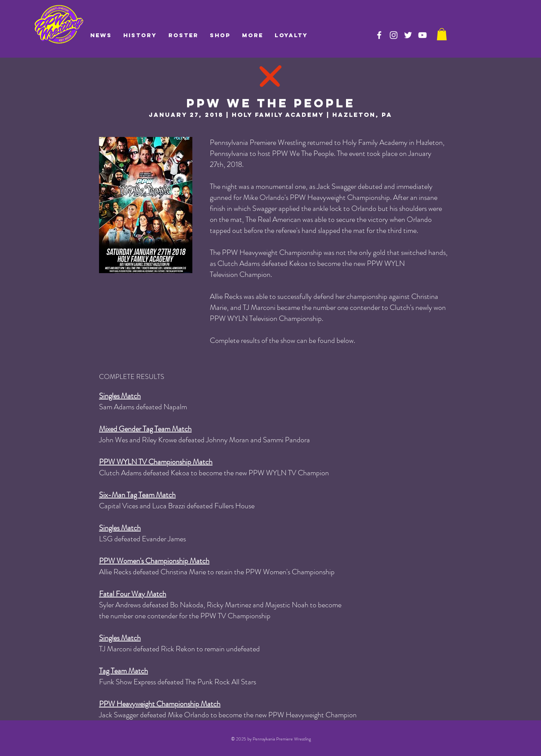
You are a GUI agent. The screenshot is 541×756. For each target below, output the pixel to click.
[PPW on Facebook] (379, 35)
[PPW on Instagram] (394, 35)
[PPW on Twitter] (408, 35)
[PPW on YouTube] (422, 35)
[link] (442, 34)
